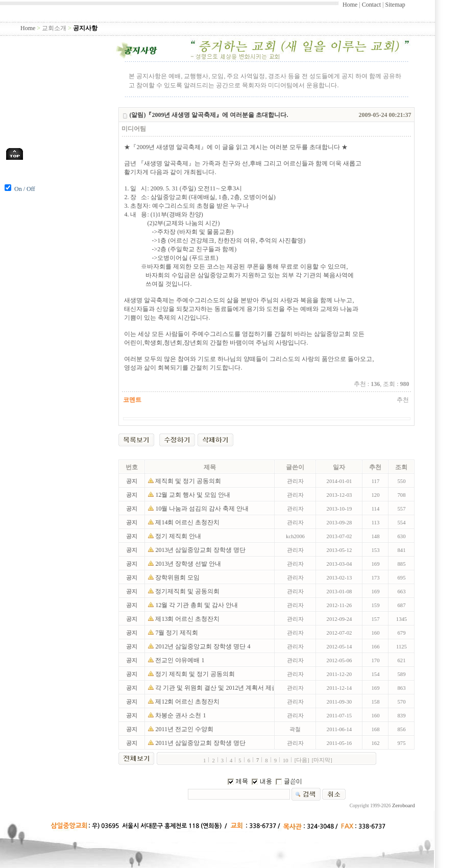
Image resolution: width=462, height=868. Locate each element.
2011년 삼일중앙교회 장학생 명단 (201, 743)
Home (350, 5)
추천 (403, 400)
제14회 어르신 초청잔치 (188, 522)
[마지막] (322, 760)
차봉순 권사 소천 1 (180, 715)
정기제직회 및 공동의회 (188, 591)
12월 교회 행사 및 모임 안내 (193, 495)
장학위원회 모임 (178, 577)
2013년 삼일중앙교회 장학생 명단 (201, 550)
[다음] (302, 760)
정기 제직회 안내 (179, 536)
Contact (371, 5)
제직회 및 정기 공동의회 (189, 481)
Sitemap (395, 5)
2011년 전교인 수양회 (185, 729)
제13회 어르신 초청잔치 (188, 619)
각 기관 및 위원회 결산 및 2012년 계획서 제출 (217, 688)
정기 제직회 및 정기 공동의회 (196, 674)
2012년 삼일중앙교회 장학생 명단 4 (203, 646)
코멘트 (132, 400)
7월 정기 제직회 (177, 633)
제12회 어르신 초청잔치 (188, 702)
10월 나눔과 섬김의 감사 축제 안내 (203, 509)
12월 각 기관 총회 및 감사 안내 (197, 605)
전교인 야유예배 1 (180, 660)
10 (286, 761)
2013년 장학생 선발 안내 (189, 564)
